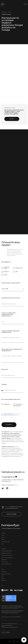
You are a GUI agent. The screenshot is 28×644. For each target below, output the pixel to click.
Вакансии (4, 572)
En (2, 586)
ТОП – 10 (8, 507)
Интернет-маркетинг (7, 555)
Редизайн (4, 560)
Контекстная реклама (7, 558)
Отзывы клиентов (6, 574)
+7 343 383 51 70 (8, 477)
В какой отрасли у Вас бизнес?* (11, 283)
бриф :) (17, 485)
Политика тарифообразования (9, 627)
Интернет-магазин (6, 553)
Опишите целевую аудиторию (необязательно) (10, 332)
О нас (3, 570)
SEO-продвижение (7, 564)
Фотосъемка (5, 562)
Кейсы (3, 540)
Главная (4, 12)
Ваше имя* (5, 369)
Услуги (3, 537)
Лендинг (4, 549)
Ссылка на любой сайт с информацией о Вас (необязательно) (9, 314)
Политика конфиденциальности (10, 624)
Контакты (4, 580)
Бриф (3, 578)
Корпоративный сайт (7, 551)
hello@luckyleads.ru (13, 472)
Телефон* (4, 384)
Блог (10, 12)
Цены (3, 535)
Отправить (9, 425)
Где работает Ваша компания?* (11, 298)
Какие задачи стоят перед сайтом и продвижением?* (12, 350)
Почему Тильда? (6, 542)
